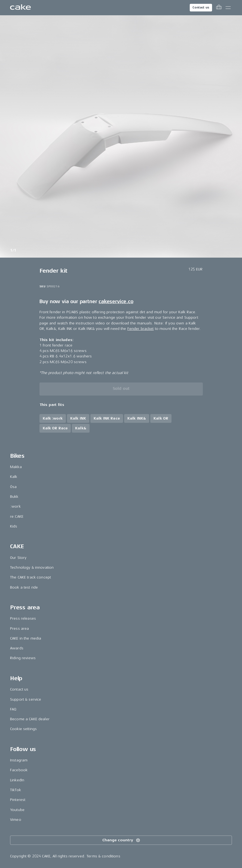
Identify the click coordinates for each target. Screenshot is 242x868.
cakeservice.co (116, 302)
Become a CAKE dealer (30, 719)
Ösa (13, 487)
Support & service (26, 699)
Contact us (201, 7)
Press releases (23, 618)
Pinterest (18, 800)
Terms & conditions (103, 856)
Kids (14, 526)
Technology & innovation (32, 567)
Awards (17, 648)
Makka (16, 467)
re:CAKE (17, 516)
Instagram (19, 760)
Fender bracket (141, 329)
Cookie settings (23, 729)
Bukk (14, 497)
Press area (19, 629)
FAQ (13, 709)
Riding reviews (23, 658)
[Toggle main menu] (228, 8)
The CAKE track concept (30, 577)
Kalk (14, 477)
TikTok (16, 790)
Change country (121, 840)
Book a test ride (24, 587)
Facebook (19, 770)
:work (15, 506)
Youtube (17, 810)
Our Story (18, 558)
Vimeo (16, 820)
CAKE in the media (26, 638)
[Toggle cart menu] (219, 8)
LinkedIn (17, 780)
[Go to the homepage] (20, 8)
